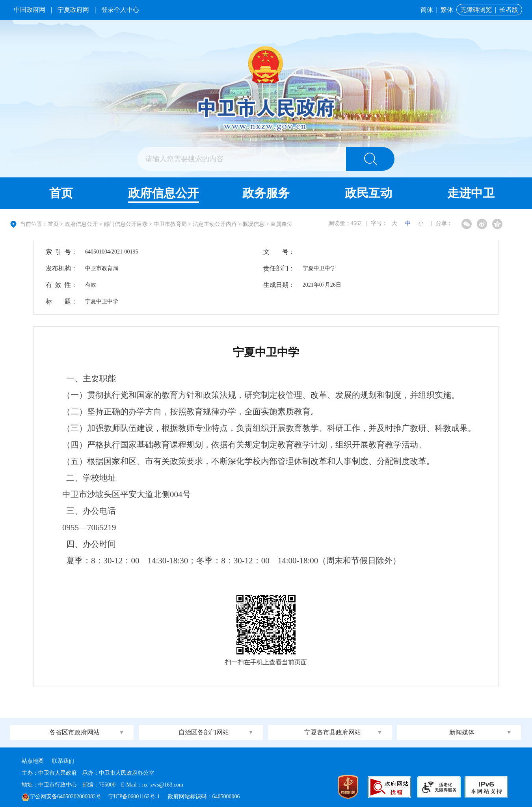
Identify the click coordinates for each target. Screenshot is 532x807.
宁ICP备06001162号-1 (135, 797)
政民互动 (368, 193)
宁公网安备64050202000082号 (61, 797)
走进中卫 (471, 193)
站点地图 (33, 761)
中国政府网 (30, 10)
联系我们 (63, 761)
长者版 (509, 10)
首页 (61, 193)
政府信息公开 (164, 193)
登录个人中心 (120, 10)
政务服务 (266, 193)
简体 (427, 10)
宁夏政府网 (73, 10)
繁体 (447, 10)
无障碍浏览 (476, 10)
